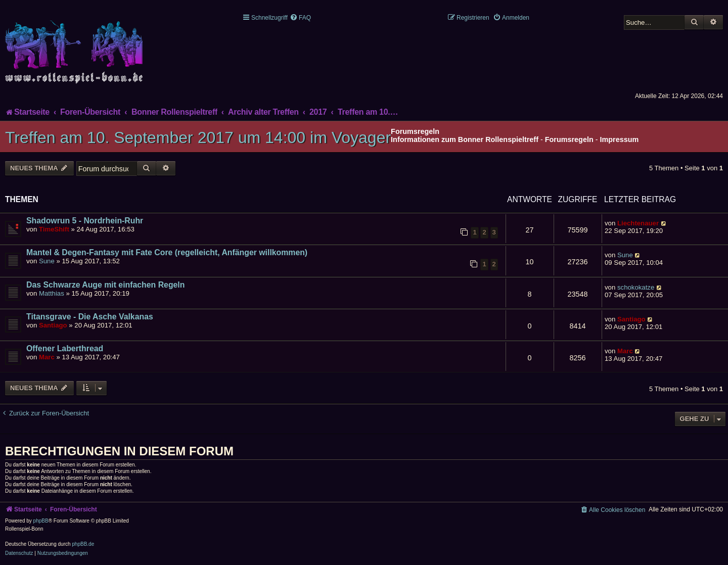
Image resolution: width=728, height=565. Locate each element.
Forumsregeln (569, 139)
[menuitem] (300, 18)
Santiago (53, 325)
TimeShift (54, 229)
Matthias (52, 293)
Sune (47, 261)
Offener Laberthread (65, 348)
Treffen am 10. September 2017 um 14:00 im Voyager (198, 137)
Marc (47, 357)
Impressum (620, 139)
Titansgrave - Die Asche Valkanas (90, 317)
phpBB (41, 521)
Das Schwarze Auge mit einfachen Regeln (105, 285)
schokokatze (636, 287)
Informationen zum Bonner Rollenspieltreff (465, 139)
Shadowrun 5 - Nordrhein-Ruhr (85, 221)
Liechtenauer (638, 223)
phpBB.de (83, 544)
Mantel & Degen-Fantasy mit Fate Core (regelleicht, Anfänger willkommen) (167, 252)
